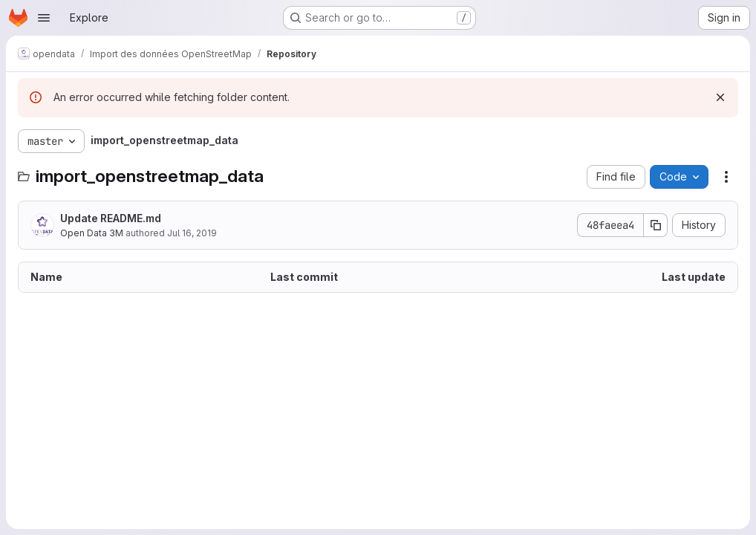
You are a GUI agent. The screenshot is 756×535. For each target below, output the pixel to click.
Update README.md (111, 218)
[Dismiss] (720, 97)
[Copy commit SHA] (656, 225)
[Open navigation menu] (44, 18)
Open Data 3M (92, 233)
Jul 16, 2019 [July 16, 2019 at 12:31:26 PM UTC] (192, 233)
